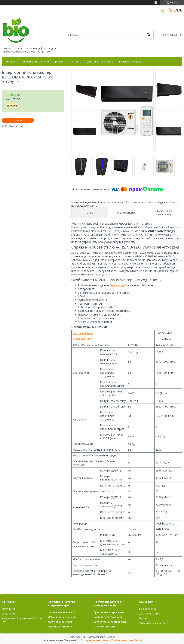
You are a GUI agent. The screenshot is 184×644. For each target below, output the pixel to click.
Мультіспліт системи (60, 627)
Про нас (58, 62)
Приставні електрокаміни (109, 612)
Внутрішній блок (83, 333)
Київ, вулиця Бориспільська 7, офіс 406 (22, 620)
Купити (18, 120)
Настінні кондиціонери (61, 612)
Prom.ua (111, 637)
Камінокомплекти (104, 627)
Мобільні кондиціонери (62, 617)
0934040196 (8, 609)
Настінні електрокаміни (108, 617)
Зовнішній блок (82, 339)
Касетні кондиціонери (61, 622)
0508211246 (8, 614)
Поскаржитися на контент (95, 640)
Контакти (75, 62)
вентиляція (118, 285)
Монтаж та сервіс (130, 62)
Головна (10, 62)
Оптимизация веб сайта (154, 623)
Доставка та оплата (100, 62)
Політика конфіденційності (127, 640)
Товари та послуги (33, 62)
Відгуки (144, 618)
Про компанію (148, 609)
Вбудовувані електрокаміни (110, 622)
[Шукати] (148, 35)
